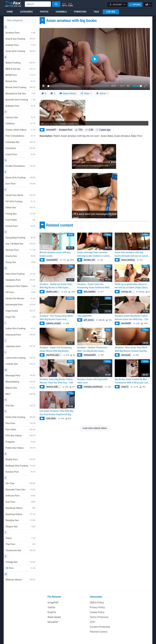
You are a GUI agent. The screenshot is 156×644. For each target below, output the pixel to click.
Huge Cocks (20, 311)
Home (10, 12)
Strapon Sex (20, 527)
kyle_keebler (89, 292)
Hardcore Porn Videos (20, 286)
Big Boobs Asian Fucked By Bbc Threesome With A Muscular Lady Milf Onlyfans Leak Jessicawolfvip (132, 381)
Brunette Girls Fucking (20, 100)
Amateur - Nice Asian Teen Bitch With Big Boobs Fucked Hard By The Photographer (131, 349)
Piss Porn (20, 423)
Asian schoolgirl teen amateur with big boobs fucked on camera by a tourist (94, 254)
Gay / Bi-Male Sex (20, 244)
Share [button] (85, 93)
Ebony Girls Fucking (20, 178)
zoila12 (124, 387)
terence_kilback (53, 387)
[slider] (79, 86)
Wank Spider (54, 617)
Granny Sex (20, 256)
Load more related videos (95, 428)
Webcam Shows (20, 580)
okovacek (126, 355)
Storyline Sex (20, 520)
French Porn (20, 226)
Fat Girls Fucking (20, 201)
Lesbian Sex (20, 364)
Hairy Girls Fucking (20, 274)
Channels (61, 12)
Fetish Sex (20, 208)
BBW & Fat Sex (20, 69)
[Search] (56, 4)
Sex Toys (20, 483)
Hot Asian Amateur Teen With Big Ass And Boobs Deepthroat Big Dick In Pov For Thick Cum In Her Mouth (56, 413)
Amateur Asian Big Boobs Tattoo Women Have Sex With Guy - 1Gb (131, 318)
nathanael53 (90, 355)
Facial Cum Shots (20, 195)
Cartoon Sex (20, 117)
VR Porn (20, 568)
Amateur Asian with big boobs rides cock (92, 381)
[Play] (44, 86)
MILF (20, 394)
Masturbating (20, 382)
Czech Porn (20, 154)
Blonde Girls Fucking (20, 87)
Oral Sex (20, 406)
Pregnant (20, 442)
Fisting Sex (20, 214)
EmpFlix (52, 612)
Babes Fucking (20, 63)
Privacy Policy (97, 607)
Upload (135, 4)
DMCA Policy (97, 603)
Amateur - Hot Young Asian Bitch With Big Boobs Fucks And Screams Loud (56, 318)
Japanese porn (20, 346)
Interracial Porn (20, 335)
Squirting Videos (20, 514)
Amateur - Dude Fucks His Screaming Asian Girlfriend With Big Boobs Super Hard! (93, 286)
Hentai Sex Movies (20, 298)
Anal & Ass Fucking (20, 39)
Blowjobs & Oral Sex (20, 94)
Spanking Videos (20, 508)
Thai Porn (20, 544)
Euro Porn (20, 184)
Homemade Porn (20, 305)
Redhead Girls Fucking (20, 466)
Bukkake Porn (20, 106)
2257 (92, 622)
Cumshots (20, 148)
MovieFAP (53, 622)
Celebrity (20, 124)
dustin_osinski (53, 292)
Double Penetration (20, 166)
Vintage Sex (20, 562)
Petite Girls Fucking (20, 417)
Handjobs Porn (20, 280)
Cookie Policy (97, 612)
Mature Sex (20, 388)
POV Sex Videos (20, 436)
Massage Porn (20, 375)
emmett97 (51, 130)
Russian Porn (20, 472)
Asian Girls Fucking (20, 51)
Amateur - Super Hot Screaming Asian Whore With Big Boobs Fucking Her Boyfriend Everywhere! (56, 349)
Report (68, 93)
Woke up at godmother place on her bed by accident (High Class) (131, 286)
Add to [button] (101, 93)
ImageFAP (53, 603)
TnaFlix (51, 607)
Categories (26, 12)
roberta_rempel (53, 323)
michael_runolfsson (93, 387)
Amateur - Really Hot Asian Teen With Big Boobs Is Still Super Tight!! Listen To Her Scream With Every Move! (57, 286)
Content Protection (100, 627)
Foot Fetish (20, 220)
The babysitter (84, 316)
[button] (117, 5)
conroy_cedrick (128, 292)
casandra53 (52, 260)
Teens (20, 538)
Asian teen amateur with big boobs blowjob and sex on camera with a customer (132, 254)
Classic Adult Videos (20, 130)
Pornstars (80, 12)
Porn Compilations (20, 136)
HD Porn (20, 292)
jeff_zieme (89, 320)
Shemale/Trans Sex (20, 490)
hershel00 (126, 323)
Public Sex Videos (20, 448)
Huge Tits (20, 317)
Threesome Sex (20, 550)
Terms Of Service (99, 617)
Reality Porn (20, 459)
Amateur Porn (20, 33)
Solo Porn (20, 502)
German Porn (20, 250)
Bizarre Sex (20, 81)
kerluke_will (89, 260)
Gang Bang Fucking (20, 238)
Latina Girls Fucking (20, 358)
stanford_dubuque (54, 355)
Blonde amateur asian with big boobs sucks (55, 254)
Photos (44, 12)
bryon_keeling (128, 260)
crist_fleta (51, 418)
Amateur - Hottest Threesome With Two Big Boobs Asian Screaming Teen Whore (92, 349)
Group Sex (20, 262)
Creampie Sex (20, 142)
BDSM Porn (20, 75)
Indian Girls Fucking (20, 328)
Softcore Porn (20, 496)
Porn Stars (20, 429)
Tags (96, 12)
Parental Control (98, 632)
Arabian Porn (20, 45)
